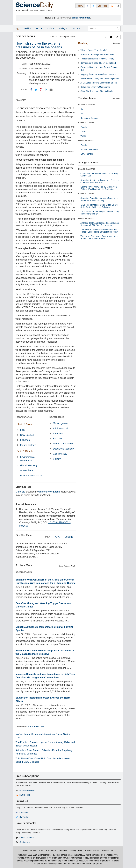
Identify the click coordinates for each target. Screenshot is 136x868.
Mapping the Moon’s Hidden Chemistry (98, 74)
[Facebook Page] (88, 6)
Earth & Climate (25, 451)
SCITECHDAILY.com (36, 727)
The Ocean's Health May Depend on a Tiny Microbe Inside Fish (100, 213)
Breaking (83, 43)
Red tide (57, 439)
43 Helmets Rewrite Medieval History (97, 59)
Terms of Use (107, 851)
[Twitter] (36, 90)
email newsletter (81, 18)
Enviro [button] (50, 28)
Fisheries (25, 440)
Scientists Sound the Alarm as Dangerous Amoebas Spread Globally (99, 199)
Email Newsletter (27, 790)
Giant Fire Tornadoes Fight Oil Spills (97, 91)
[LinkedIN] (46, 90)
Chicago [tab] (69, 537)
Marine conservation (64, 444)
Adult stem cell (61, 428)
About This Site (30, 851)
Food (83, 114)
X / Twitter (24, 817)
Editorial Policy (92, 851)
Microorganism (61, 423)
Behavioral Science (89, 118)
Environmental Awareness (28, 459)
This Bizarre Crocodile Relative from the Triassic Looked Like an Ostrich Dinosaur (99, 231)
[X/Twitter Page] (93, 6)
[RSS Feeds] (112, 6)
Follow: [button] (80, 6)
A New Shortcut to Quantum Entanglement (100, 79)
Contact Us (24, 842)
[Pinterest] (41, 90)
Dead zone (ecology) (64, 449)
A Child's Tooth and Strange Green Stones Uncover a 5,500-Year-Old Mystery (100, 224)
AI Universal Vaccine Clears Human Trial (99, 83)
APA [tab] (57, 537)
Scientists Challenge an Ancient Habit (97, 54)
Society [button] (63, 28)
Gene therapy (60, 454)
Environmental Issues (31, 476)
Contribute (51, 851)
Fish (22, 430)
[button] (106, 37)
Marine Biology (28, 445)
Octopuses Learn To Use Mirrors (95, 87)
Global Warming (29, 465)
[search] (118, 28)
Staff (41, 851)
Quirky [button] (76, 28)
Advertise (63, 851)
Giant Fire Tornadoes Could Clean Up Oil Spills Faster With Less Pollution (99, 206)
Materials (20, 492)
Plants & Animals (26, 424)
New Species (27, 435)
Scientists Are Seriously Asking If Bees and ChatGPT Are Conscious (100, 181)
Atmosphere (27, 470)
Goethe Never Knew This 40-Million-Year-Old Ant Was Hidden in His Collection (99, 188)
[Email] (51, 90)
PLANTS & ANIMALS (87, 105)
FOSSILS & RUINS (86, 140)
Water (83, 136)
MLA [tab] (48, 537)
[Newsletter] (118, 6)
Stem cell (58, 434)
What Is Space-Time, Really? (94, 50)
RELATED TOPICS (24, 417)
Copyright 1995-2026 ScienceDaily (34, 855)
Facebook (24, 813)
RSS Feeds (25, 795)
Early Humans (87, 154)
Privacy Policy (76, 851)
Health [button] (28, 28)
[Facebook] (31, 90)
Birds (83, 109)
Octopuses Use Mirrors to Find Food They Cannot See (99, 175)
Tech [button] (39, 28)
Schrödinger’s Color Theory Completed (98, 63)
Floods (84, 127)
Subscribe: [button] (103, 6)
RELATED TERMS (57, 417)
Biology (57, 459)
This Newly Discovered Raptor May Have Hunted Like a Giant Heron (99, 237)
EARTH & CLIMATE (86, 123)
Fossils (84, 145)
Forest (83, 132)
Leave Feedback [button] (27, 838)
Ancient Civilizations (90, 149)
